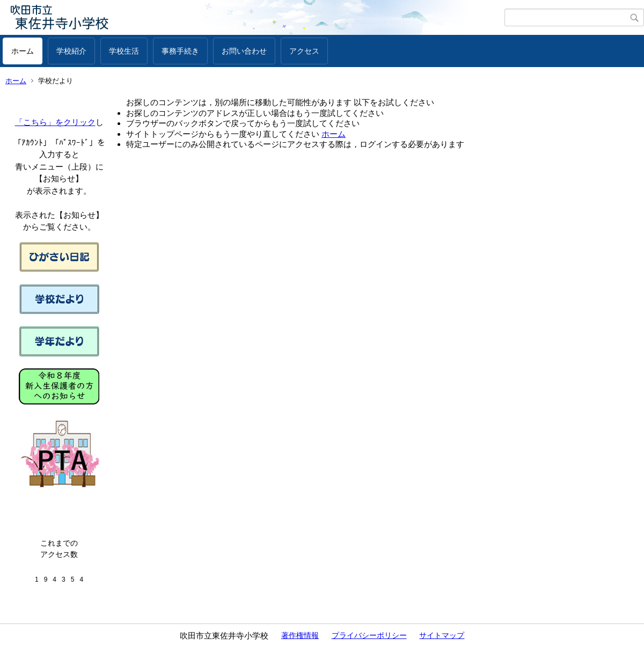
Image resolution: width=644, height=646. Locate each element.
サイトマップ (442, 635)
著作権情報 (300, 635)
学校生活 (124, 51)
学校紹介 (71, 51)
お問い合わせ (244, 51)
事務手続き (180, 51)
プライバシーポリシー (369, 635)
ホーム (23, 51)
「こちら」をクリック (55, 122)
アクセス (304, 51)
